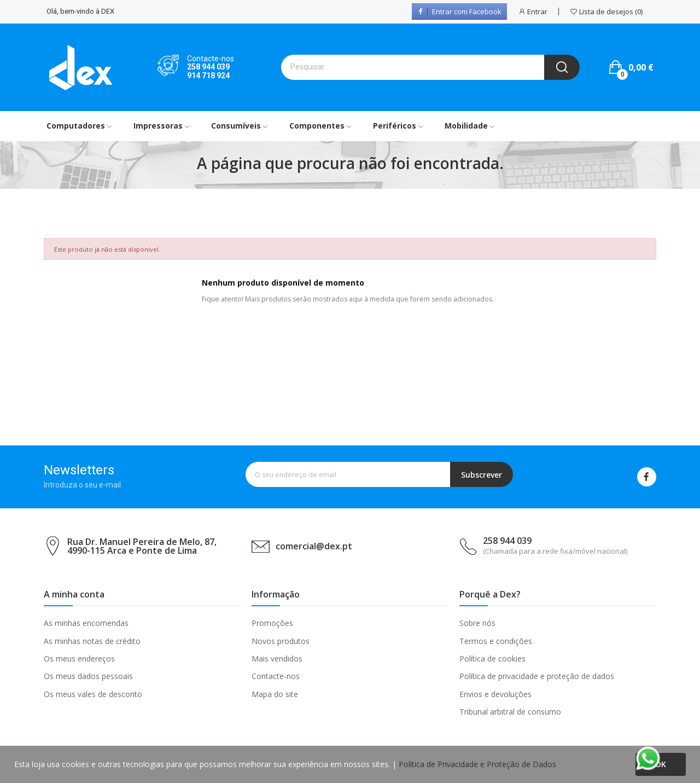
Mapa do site (275, 694)
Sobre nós (477, 623)
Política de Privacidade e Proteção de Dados (477, 764)
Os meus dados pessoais (88, 676)
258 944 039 (208, 67)
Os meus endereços (79, 659)
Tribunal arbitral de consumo (510, 712)
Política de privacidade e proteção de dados (537, 676)
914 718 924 (208, 76)
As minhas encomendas (86, 623)
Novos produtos (281, 641)
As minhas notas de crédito (92, 641)
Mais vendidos (277, 659)
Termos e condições (496, 641)
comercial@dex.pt (314, 546)
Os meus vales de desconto (93, 694)
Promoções (272, 623)
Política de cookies (492, 659)
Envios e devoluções (495, 694)
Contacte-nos (276, 676)
